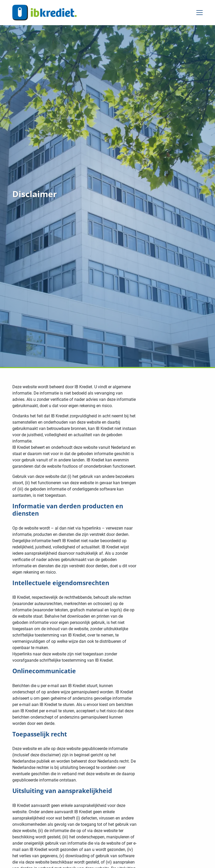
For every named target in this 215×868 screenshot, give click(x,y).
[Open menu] (197, 13)
